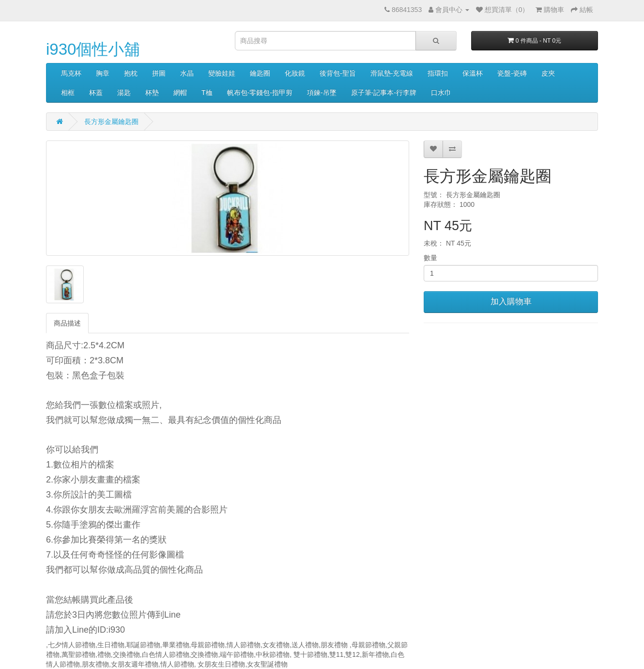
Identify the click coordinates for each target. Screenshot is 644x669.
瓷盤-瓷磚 (512, 73)
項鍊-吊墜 (322, 93)
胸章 (103, 73)
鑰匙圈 (260, 73)
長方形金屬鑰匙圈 (111, 122)
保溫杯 (473, 73)
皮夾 (548, 73)
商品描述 (67, 323)
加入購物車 (511, 302)
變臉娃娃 (222, 73)
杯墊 (152, 93)
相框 (68, 93)
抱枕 (131, 73)
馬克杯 (71, 73)
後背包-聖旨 (338, 73)
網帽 (180, 93)
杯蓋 (96, 93)
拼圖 (159, 73)
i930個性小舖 (93, 49)
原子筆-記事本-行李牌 (384, 93)
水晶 (187, 73)
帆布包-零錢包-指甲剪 (260, 93)
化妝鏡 (295, 73)
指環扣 (438, 73)
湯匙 (124, 93)
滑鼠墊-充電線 (392, 73)
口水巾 (441, 93)
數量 (430, 258)
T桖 (207, 93)
